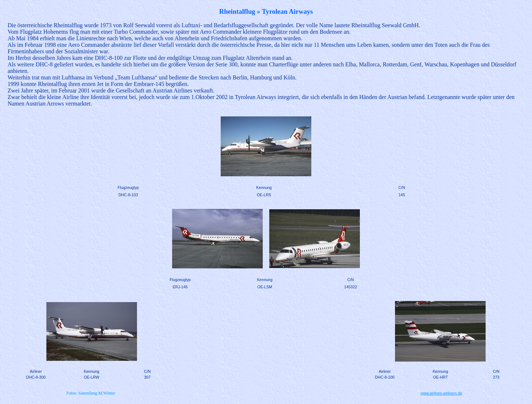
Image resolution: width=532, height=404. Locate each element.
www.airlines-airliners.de (441, 393)
